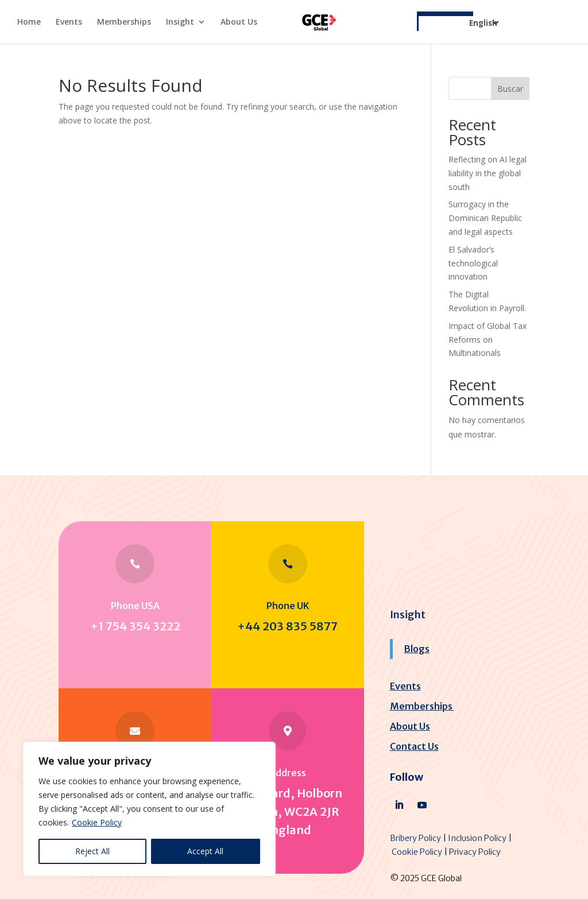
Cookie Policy (97, 822)
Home (29, 22)
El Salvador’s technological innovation (473, 263)
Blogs (417, 649)
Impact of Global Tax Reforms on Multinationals (488, 340)
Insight (180, 22)
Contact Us (414, 746)
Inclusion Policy (477, 838)
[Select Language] (459, 30)
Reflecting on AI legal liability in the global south (488, 173)
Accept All (205, 851)
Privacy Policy (475, 852)
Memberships (124, 22)
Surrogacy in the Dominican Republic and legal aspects (485, 218)
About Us (239, 22)
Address (288, 773)
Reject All (92, 851)
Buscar (510, 89)
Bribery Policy (415, 838)
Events (69, 22)
